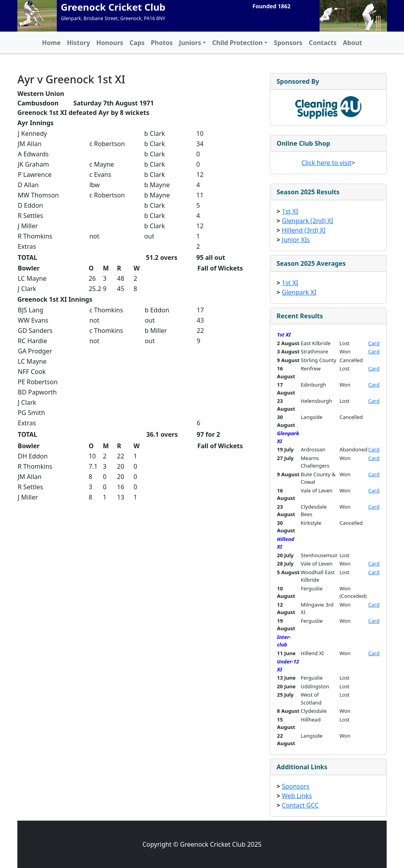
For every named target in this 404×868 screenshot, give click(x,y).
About (353, 43)
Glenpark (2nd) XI (307, 221)
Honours (110, 43)
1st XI (290, 211)
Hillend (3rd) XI (304, 230)
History (79, 43)
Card (374, 343)
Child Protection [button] (238, 43)
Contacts (323, 43)
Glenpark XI (299, 292)
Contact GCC (300, 805)
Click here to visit (326, 163)
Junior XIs (296, 240)
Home (51, 43)
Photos (162, 43)
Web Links (297, 796)
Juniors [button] (190, 43)
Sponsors (288, 43)
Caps (137, 43)
